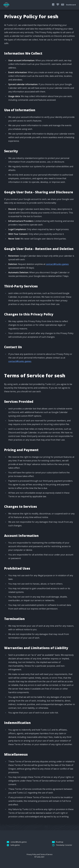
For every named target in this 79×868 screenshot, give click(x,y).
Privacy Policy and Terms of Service (40, 854)
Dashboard (71, 5)
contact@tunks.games (57, 264)
